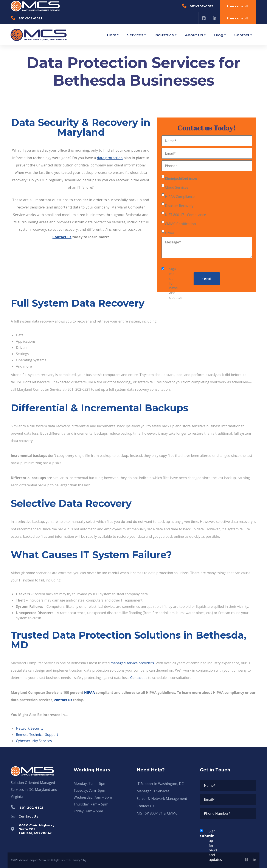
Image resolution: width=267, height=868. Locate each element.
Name (171, 141)
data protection (110, 158)
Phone (171, 166)
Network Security (30, 728)
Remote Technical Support (37, 735)
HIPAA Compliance (180, 197)
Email (170, 153)
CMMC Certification (180, 224)
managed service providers (132, 663)
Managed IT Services (181, 178)
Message (173, 242)
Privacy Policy (80, 860)
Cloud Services (177, 187)
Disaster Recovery (179, 206)
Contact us (139, 678)
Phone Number (217, 813)
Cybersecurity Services (34, 741)
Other (170, 233)
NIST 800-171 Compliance (185, 215)
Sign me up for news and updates (167, 283)
